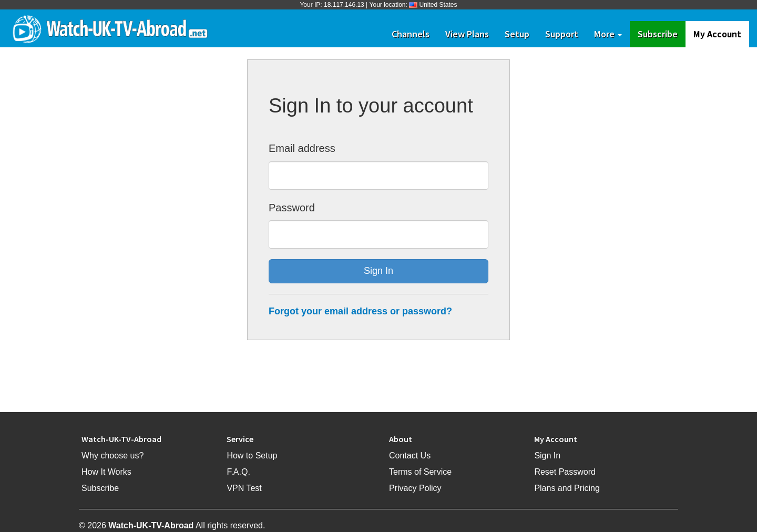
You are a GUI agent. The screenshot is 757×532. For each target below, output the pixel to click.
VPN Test (244, 488)
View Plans (467, 34)
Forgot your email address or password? (360, 311)
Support (562, 34)
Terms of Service (420, 472)
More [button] (608, 34)
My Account (717, 34)
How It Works (106, 472)
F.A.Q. (238, 472)
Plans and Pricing (567, 488)
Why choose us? (112, 456)
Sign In (547, 456)
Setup (517, 34)
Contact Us (410, 456)
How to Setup (252, 456)
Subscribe (662, 34)
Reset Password (565, 472)
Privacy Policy (415, 488)
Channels (411, 34)
